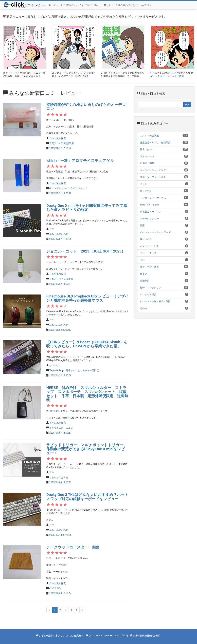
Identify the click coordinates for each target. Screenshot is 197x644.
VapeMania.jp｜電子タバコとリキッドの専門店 (74, 370)
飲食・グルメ (147, 149)
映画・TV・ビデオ (150, 205)
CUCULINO (55, 588)
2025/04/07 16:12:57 (60, 433)
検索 (187, 105)
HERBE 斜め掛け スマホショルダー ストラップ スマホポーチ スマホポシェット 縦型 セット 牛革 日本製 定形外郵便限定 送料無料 (88, 394)
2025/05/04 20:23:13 (60, 330)
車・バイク (146, 239)
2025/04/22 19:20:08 (60, 375)
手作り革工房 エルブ (61, 428)
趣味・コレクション (151, 288)
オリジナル (146, 191)
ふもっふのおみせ (59, 234)
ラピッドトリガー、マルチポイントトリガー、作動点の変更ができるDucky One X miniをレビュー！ (87, 449)
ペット (144, 184)
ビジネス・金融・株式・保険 (155, 301)
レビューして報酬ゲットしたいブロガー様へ (73, 5)
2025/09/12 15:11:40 (60, 148)
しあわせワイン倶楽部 (61, 279)
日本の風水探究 (58, 138)
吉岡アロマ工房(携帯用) (62, 143)
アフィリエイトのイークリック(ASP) (108, 636)
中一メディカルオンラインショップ (68, 188)
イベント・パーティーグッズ (155, 232)
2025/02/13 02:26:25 (60, 535)
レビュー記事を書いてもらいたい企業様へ (127, 5)
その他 (144, 308)
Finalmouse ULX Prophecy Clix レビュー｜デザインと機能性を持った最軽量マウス (87, 298)
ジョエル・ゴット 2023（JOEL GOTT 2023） (86, 251)
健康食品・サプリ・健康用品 (155, 143)
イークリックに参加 (172, 76)
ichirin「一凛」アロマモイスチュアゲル (80, 161)
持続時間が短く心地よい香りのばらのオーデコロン (86, 107)
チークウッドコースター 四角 (73, 547)
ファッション (147, 156)
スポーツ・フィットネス (153, 177)
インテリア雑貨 (148, 294)
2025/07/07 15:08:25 (60, 239)
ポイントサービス (149, 246)
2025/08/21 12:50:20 (60, 193)
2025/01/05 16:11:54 (60, 593)
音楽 (142, 225)
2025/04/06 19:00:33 (60, 482)
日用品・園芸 (147, 163)
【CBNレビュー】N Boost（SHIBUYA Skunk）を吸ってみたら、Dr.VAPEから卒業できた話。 (87, 344)
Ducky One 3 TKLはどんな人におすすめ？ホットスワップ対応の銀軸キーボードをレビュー (87, 497)
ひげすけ (54, 365)
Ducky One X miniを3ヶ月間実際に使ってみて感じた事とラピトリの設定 (87, 208)
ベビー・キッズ (148, 253)
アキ (52, 229)
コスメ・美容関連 (149, 136)
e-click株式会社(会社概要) (147, 636)
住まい (144, 274)
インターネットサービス (153, 198)
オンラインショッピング (153, 170)
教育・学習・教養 (149, 267)
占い (142, 260)
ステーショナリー (149, 218)
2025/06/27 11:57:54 (60, 284)
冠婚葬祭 (145, 281)
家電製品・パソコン (151, 212)
